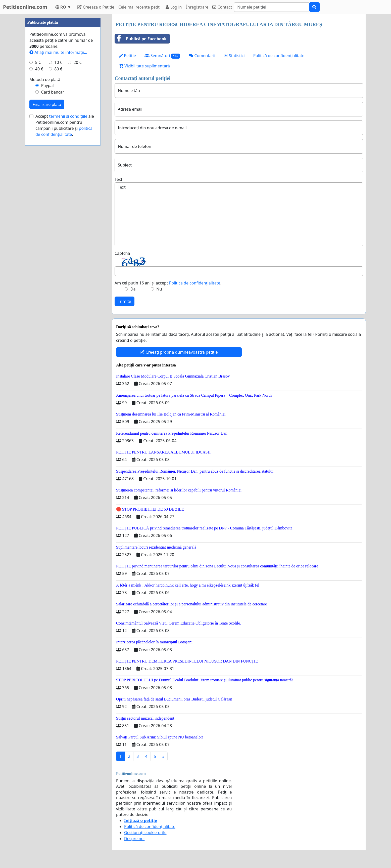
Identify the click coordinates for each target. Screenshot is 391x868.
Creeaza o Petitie (96, 7)
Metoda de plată (45, 230)
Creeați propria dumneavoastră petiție (179, 352)
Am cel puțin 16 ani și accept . (168, 283)
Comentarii (202, 56)
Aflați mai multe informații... (58, 203)
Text (118, 179)
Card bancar (53, 243)
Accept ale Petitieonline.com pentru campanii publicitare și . (65, 276)
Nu (159, 289)
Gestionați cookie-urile (145, 833)
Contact (222, 7)
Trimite (125, 301)
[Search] (272, 7)
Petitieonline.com (25, 7)
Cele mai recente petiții (140, 7)
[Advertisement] (63, 90)
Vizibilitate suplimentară (144, 66)
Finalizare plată (47, 255)
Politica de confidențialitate (195, 283)
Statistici (234, 56)
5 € (38, 213)
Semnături (162, 56)
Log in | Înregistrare (187, 7)
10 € (58, 213)
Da (133, 289)
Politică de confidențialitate (279, 56)
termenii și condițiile (68, 267)
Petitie (127, 56)
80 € (58, 220)
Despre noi (134, 839)
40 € (39, 220)
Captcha (122, 253)
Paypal (47, 236)
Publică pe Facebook (141, 39)
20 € (78, 213)
